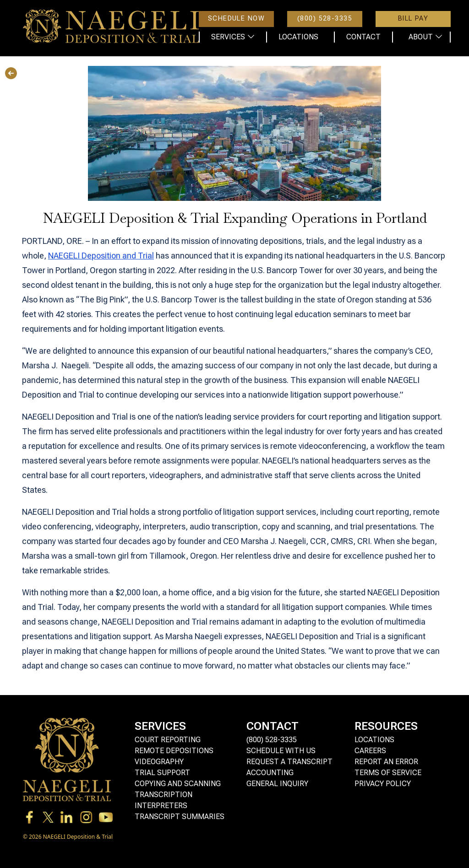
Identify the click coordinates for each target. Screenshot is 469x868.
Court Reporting (168, 740)
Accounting (270, 773)
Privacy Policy (383, 784)
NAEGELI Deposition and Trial (101, 256)
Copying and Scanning (178, 784)
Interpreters (161, 806)
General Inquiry (277, 784)
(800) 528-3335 (272, 740)
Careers (370, 751)
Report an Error (386, 762)
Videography (159, 762)
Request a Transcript (289, 762)
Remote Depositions (174, 751)
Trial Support (162, 773)
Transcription (164, 795)
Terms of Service (388, 773)
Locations (374, 740)
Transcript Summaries (180, 817)
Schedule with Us (281, 751)
